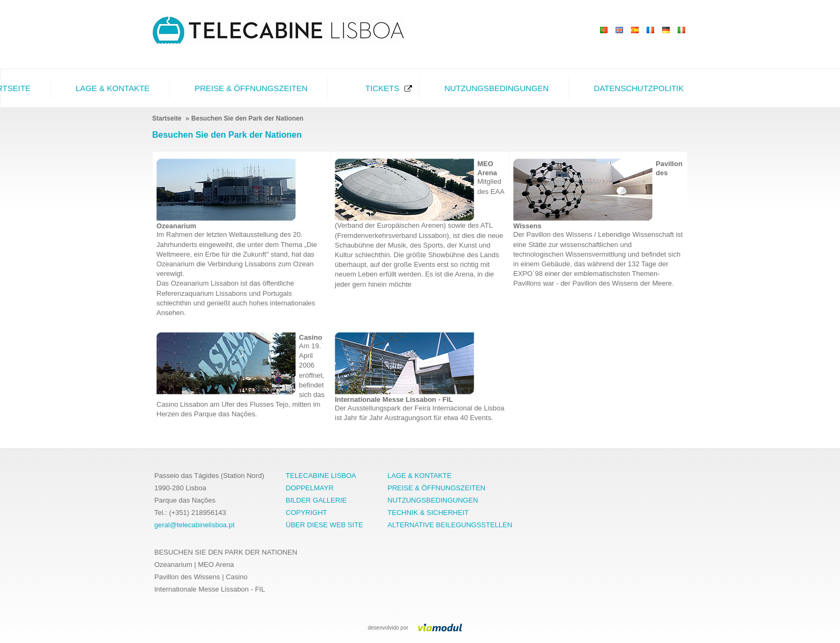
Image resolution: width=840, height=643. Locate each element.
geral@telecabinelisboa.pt (194, 525)
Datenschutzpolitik (639, 88)
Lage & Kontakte (112, 88)
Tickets (382, 88)
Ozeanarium (176, 226)
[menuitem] (110, 88)
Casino (310, 337)
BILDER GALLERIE (316, 500)
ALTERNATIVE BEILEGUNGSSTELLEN (450, 525)
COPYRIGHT (306, 513)
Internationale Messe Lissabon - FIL (394, 399)
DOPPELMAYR (309, 488)
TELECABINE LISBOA (321, 476)
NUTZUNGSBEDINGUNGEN (433, 500)
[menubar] (367, 88)
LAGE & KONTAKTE (419, 476)
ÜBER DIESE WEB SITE (324, 525)
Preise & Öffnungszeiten (251, 88)
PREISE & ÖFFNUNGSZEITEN (436, 488)
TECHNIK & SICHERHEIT (428, 513)
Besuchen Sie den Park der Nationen (227, 135)
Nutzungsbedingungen (496, 88)
